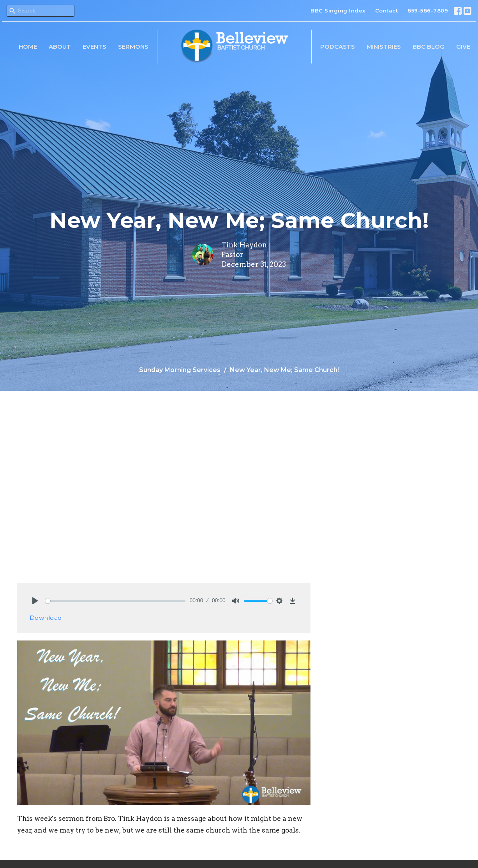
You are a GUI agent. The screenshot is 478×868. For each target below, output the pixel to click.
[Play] (35, 601)
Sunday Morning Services (180, 370)
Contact (387, 11)
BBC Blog (429, 47)
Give (463, 47)
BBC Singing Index (338, 11)
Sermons (133, 47)
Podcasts (338, 47)
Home (28, 47)
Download (46, 618)
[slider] (116, 601)
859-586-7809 (428, 11)
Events (94, 47)
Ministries (384, 47)
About (60, 47)
